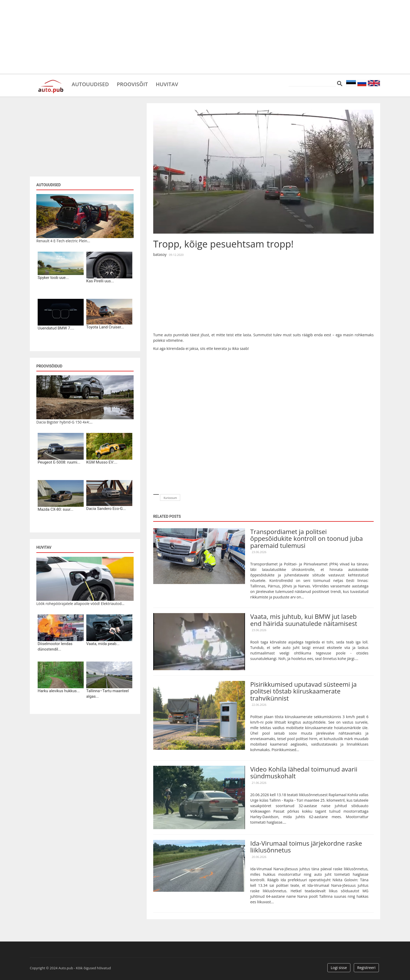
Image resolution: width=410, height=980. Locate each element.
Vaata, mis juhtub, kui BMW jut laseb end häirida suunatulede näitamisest (304, 620)
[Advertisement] (205, 37)
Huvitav (167, 84)
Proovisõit (132, 84)
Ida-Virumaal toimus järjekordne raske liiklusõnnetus (306, 847)
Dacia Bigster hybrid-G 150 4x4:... (64, 422)
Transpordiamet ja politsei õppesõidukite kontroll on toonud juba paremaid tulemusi (306, 538)
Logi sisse (339, 968)
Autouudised (90, 84)
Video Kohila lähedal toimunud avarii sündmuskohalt (304, 772)
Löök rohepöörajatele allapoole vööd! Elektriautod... (80, 604)
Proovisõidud (49, 366)
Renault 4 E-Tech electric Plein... (63, 241)
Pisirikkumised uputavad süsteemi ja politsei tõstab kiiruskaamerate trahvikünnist (303, 691)
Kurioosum (170, 498)
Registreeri (366, 968)
